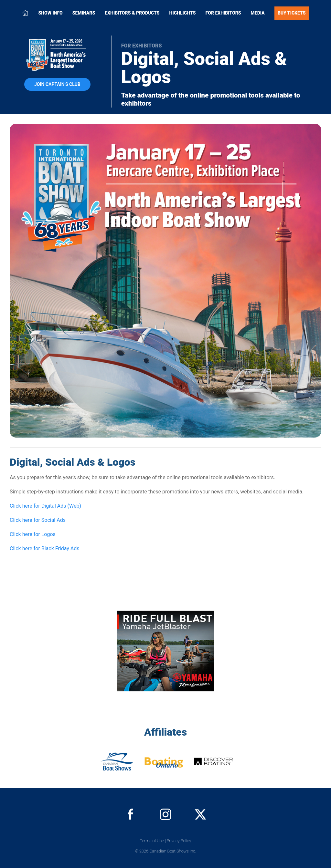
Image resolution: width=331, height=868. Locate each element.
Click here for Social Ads (38, 520)
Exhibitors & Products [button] (132, 13)
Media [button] (258, 13)
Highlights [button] (183, 13)
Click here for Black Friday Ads (45, 548)
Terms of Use (152, 841)
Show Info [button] (50, 13)
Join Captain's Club (57, 84)
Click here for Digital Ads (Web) (45, 506)
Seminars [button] (84, 13)
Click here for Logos (33, 534)
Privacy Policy (179, 841)
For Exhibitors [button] (223, 13)
